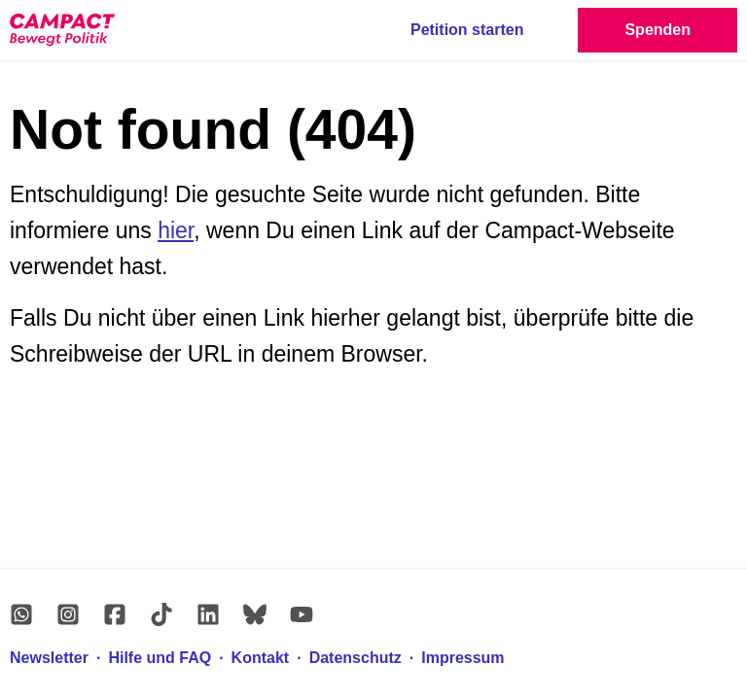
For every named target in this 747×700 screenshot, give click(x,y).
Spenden (658, 30)
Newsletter (49, 658)
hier (176, 230)
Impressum (462, 658)
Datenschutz (356, 658)
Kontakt (261, 658)
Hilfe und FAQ (160, 658)
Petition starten (467, 30)
